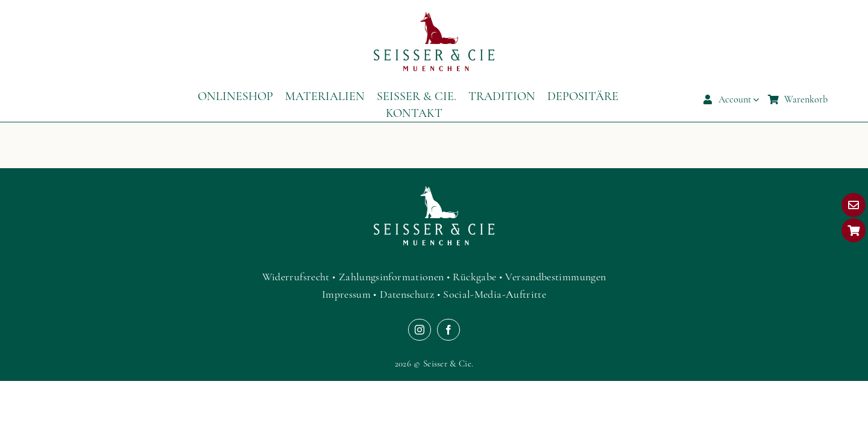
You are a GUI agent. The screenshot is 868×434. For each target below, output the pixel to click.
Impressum (346, 294)
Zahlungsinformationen (392, 277)
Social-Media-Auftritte (495, 294)
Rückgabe (474, 277)
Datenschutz (407, 294)
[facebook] (448, 330)
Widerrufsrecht (296, 277)
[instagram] (420, 330)
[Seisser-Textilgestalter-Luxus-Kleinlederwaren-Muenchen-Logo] (434, 17)
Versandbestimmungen (555, 277)
